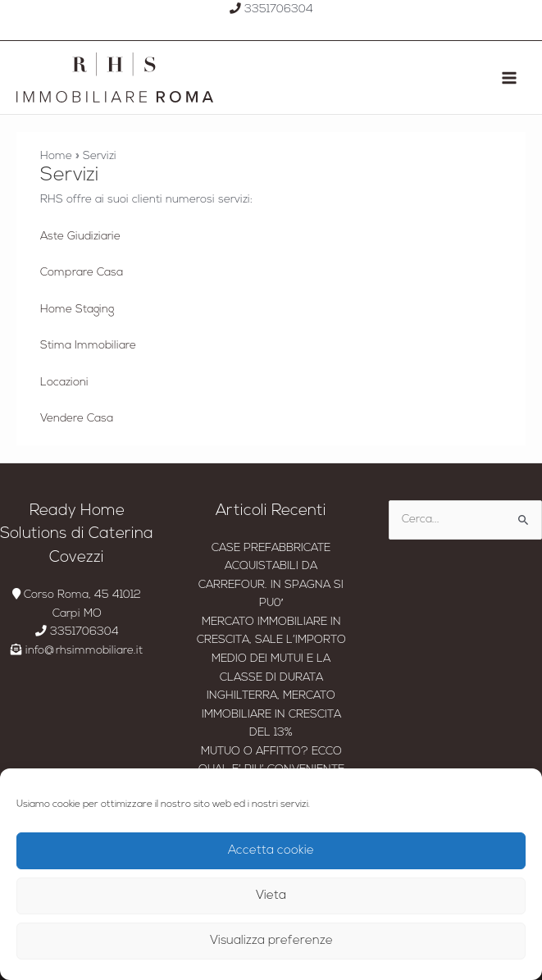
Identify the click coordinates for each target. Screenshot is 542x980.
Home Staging (77, 310)
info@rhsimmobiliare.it (77, 651)
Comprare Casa (82, 273)
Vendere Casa (77, 419)
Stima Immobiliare (88, 346)
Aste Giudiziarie (80, 237)
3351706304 (271, 9)
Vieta (271, 896)
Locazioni (64, 383)
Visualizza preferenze (271, 941)
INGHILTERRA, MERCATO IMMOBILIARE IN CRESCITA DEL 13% (271, 714)
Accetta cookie (271, 851)
